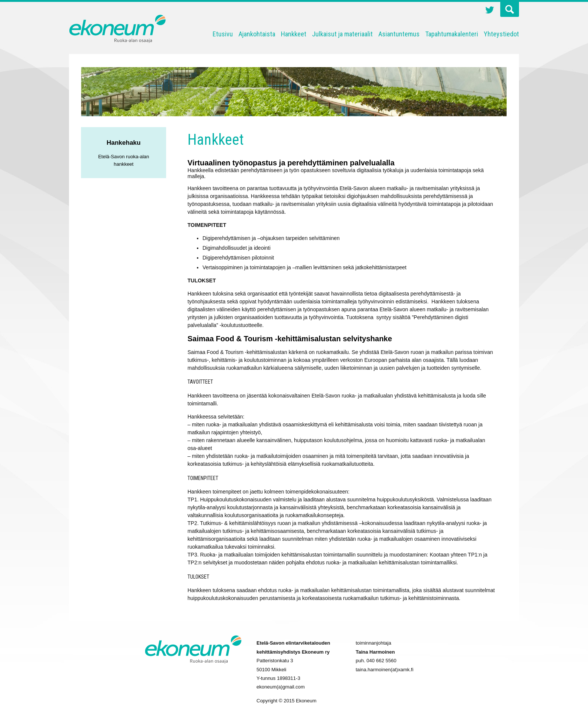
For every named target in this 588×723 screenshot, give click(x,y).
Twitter (490, 11)
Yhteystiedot (501, 34)
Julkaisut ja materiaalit (342, 34)
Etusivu (223, 34)
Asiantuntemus (399, 34)
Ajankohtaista (257, 34)
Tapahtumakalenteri (452, 34)
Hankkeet (294, 34)
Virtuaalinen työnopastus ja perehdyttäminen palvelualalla (291, 163)
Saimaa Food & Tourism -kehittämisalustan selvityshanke (290, 339)
